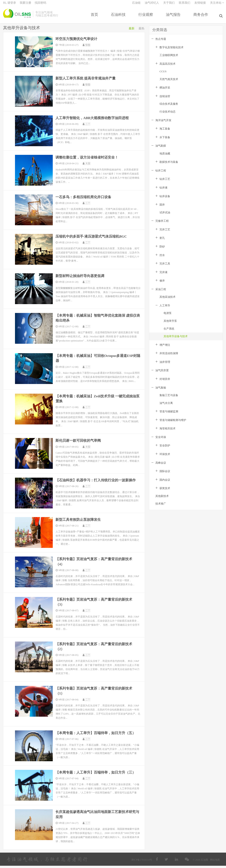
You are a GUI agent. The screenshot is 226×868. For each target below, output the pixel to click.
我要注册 (25, 5)
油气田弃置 (162, 374)
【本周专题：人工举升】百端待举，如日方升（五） (98, 735)
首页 (95, 17)
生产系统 (169, 332)
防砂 (162, 250)
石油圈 (17, 16)
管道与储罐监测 (169, 415)
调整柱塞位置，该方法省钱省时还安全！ (89, 161)
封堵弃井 (165, 382)
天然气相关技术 (169, 83)
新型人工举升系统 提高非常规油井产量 (88, 82)
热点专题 (161, 42)
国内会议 (165, 483)
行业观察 (147, 17)
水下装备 (165, 141)
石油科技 (119, 17)
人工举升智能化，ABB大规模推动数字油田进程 (95, 121)
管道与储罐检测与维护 (173, 424)
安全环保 (161, 441)
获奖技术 (165, 492)
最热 (141, 32)
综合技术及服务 (169, 107)
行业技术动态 (167, 115)
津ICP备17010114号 (142, 862)
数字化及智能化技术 (172, 51)
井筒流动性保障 (169, 357)
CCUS (163, 75)
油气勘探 (161, 149)
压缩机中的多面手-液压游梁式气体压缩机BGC (93, 240)
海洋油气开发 (163, 124)
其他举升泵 (170, 324)
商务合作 (202, 17)
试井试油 (165, 216)
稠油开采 (165, 91)
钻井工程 (161, 174)
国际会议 (165, 475)
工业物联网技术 (169, 59)
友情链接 (200, 5)
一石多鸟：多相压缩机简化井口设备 (85, 200)
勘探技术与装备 (169, 165)
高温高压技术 (167, 67)
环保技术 (165, 458)
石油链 (136, 5)
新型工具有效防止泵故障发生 (80, 522)
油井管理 (165, 365)
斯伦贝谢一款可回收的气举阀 (80, 443)
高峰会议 (161, 466)
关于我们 (169, 5)
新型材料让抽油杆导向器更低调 (81, 279)
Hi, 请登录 (10, 5)
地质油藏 (165, 157)
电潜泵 (168, 317)
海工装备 (165, 132)
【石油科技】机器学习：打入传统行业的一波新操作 (98, 483)
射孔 (162, 241)
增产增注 (165, 348)
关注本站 (217, 5)
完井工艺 (165, 233)
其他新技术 (162, 500)
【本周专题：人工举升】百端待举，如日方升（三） (98, 775)
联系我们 (185, 5)
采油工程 (161, 293)
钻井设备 (165, 199)
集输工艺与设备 (169, 399)
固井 (162, 208)
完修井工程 (162, 224)
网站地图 (215, 862)
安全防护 (165, 449)
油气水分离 (166, 406)
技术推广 (161, 507)
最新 (132, 32)
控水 (162, 258)
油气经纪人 (152, 5)
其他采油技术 (167, 300)
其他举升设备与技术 (176, 340)
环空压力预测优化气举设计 (78, 42)
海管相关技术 (167, 432)
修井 (162, 284)
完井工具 (165, 267)
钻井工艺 (165, 182)
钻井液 (163, 191)
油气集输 (161, 391)
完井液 (163, 276)
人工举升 (165, 309)
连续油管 (165, 100)
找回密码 (40, 5)
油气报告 (174, 17)
